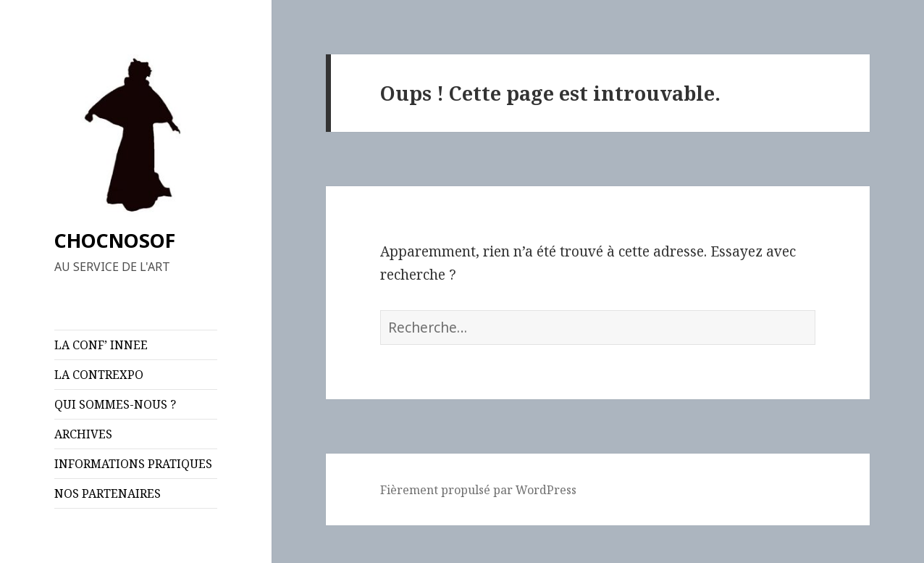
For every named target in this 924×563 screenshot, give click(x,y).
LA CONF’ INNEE (101, 345)
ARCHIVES (83, 434)
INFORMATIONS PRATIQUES (133, 464)
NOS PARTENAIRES (108, 493)
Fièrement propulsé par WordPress (478, 490)
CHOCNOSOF (115, 240)
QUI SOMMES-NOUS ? (115, 404)
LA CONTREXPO (99, 375)
